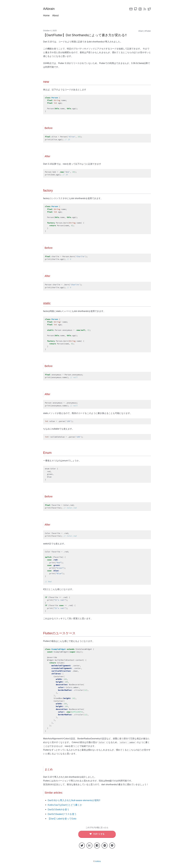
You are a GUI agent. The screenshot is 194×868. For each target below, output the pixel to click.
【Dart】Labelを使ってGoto (62, 819)
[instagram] (140, 9)
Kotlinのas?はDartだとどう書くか (65, 805)
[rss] (145, 9)
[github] (136, 9)
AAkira (98, 861)
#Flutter (148, 31)
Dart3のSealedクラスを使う (62, 814)
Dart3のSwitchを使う (58, 810)
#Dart (141, 31)
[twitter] (149, 9)
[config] (126, 9)
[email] (131, 9)
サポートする (97, 834)
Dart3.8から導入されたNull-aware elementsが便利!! (74, 800)
